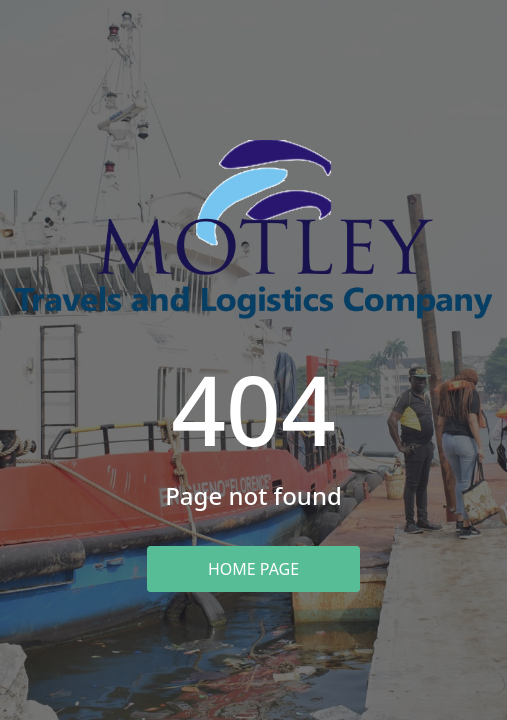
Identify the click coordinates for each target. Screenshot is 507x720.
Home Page (253, 569)
